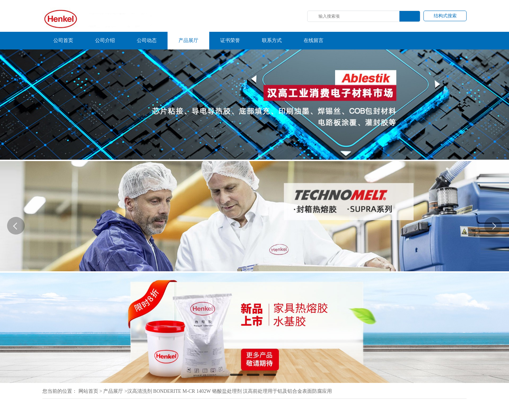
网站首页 (88, 391)
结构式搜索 (445, 16)
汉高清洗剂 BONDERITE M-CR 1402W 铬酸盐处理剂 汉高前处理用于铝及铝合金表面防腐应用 (230, 391)
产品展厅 (113, 391)
